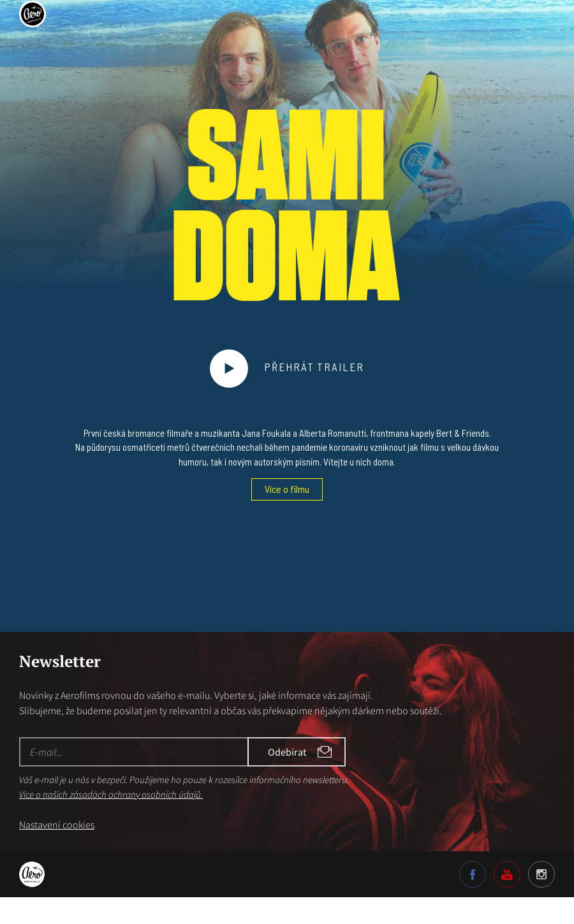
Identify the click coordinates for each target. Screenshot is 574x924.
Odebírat (287, 779)
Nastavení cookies (57, 851)
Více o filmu (287, 516)
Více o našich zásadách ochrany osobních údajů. (111, 821)
